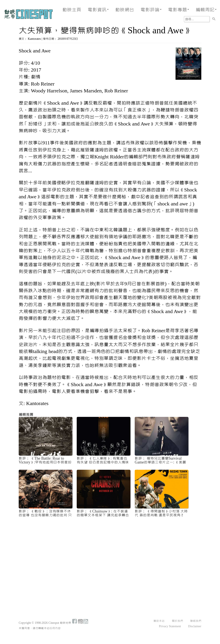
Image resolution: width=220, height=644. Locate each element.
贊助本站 (159, 621)
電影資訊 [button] (98, 10)
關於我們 (177, 621)
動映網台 (125, 10)
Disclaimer (195, 626)
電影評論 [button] (151, 10)
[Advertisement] (110, 553)
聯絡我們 (196, 621)
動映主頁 (72, 10)
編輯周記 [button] (206, 10)
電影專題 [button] (179, 10)
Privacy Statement (170, 626)
